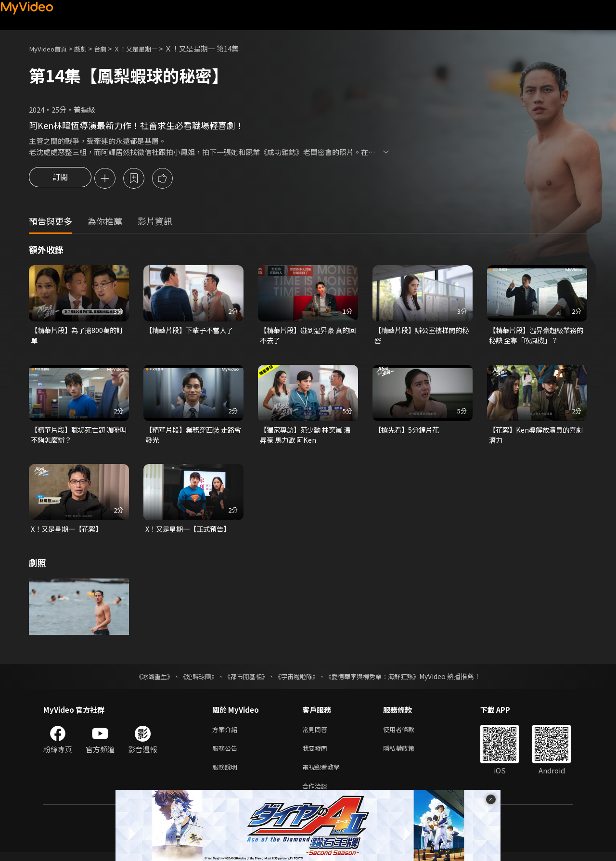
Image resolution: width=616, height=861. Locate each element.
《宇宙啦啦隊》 (297, 680)
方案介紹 (227, 734)
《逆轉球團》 (193, 680)
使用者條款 (407, 734)
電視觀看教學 (324, 774)
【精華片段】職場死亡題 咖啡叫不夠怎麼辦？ (78, 437)
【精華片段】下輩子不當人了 (192, 331)
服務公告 (227, 754)
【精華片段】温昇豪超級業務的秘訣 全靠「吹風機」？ (536, 337)
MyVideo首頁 (51, 48)
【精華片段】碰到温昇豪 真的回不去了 (308, 337)
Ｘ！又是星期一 (148, 48)
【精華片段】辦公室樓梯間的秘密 (421, 337)
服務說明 (227, 774)
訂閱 (60, 179)
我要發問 (317, 754)
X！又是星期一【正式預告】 (191, 533)
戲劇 (87, 48)
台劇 (109, 48)
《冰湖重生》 (146, 680)
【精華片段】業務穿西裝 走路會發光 (193, 437)
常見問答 (317, 734)
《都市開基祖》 (244, 680)
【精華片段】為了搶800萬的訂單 (76, 337)
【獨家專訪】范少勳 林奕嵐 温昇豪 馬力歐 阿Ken (304, 437)
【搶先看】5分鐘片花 (409, 432)
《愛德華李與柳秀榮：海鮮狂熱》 (378, 680)
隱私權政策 (407, 754)
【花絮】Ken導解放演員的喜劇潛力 (535, 437)
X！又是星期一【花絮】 (69, 533)
